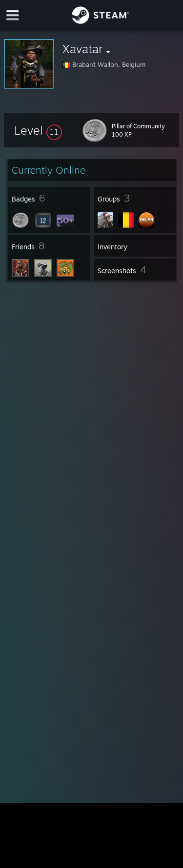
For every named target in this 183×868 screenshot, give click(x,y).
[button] (38, 130)
